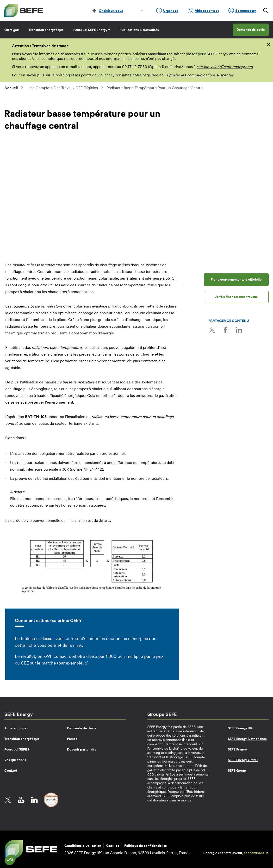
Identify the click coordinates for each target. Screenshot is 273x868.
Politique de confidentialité (146, 846)
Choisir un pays (111, 11)
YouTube (21, 800)
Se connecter (242, 11)
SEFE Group (237, 770)
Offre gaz (12, 30)
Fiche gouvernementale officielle (236, 279)
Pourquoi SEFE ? (17, 749)
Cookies (113, 846)
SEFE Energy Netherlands (247, 739)
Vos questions (15, 760)
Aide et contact (203, 11)
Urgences (167, 11)
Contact (11, 770)
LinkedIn (239, 330)
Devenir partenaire (82, 749)
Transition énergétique (46, 30)
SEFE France (237, 749)
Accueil (11, 88)
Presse (72, 739)
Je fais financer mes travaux (236, 297)
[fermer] (269, 44)
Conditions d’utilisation (83, 846)
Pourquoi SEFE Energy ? (92, 30)
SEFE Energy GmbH (243, 760)
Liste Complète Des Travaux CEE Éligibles (62, 88)
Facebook (225, 330)
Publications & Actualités (139, 30)
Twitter (212, 330)
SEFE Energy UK (240, 728)
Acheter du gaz (16, 728)
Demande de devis (251, 30)
